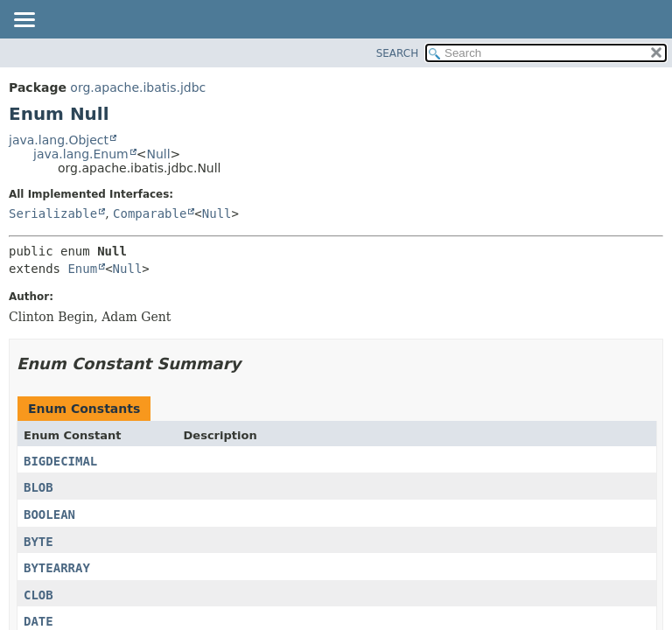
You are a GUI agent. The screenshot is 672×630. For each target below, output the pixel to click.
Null (158, 154)
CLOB (38, 595)
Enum (82, 269)
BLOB (38, 487)
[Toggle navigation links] (24, 21)
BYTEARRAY (57, 568)
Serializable (53, 213)
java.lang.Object (59, 140)
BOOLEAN (49, 514)
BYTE (38, 542)
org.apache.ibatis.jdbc (138, 87)
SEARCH (398, 53)
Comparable (150, 213)
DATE (38, 621)
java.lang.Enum (81, 154)
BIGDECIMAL (60, 461)
